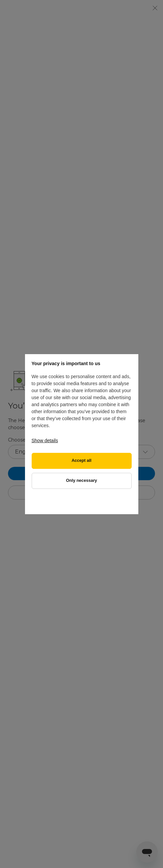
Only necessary (81, 481)
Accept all (82, 461)
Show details (45, 441)
